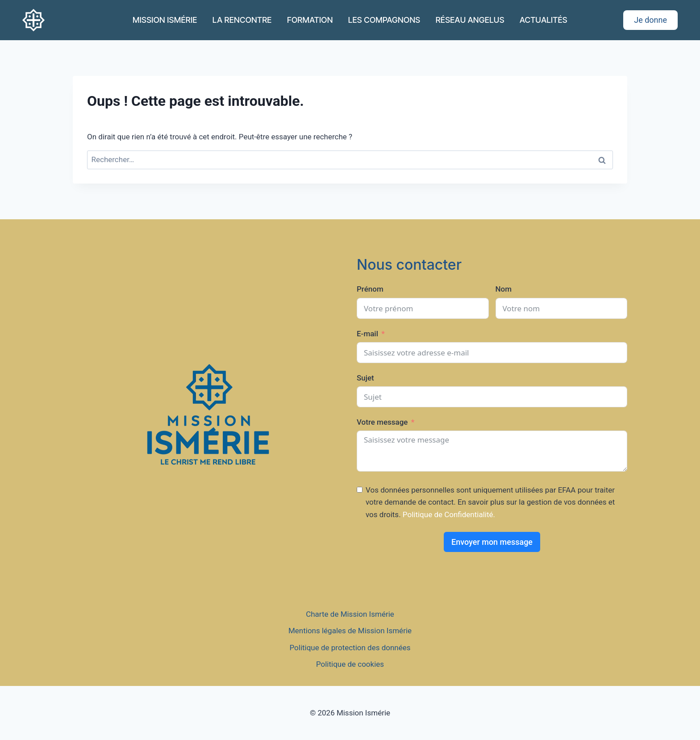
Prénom (370, 289)
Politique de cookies (350, 664)
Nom (504, 289)
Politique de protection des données (350, 648)
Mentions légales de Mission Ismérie (350, 631)
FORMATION (310, 20)
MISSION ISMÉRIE (165, 20)
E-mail (367, 334)
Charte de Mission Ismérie (350, 614)
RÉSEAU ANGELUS (470, 20)
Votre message (382, 422)
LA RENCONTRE (242, 20)
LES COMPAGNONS (384, 20)
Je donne (650, 20)
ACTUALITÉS (544, 20)
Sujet (365, 378)
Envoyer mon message (492, 542)
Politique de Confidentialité (448, 514)
